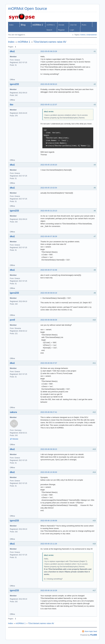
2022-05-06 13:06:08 (49, 521)
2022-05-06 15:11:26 (49, 544)
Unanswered (92, 35)
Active (83, 35)
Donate (61, 25)
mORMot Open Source (28, 9)
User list (73, 25)
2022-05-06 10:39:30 (49, 472)
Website (15, 439)
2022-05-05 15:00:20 (49, 165)
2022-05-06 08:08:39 (49, 320)
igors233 (14, 84)
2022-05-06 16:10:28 (49, 590)
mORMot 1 (51, 25)
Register (61, 30)
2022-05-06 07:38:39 (49, 236)
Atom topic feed (91, 631)
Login (72, 30)
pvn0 (12, 320)
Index (11, 25)
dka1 (12, 51)
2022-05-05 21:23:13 (49, 211)
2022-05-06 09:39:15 (49, 449)
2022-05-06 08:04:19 (49, 293)
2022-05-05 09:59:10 (49, 84)
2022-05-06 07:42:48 (49, 270)
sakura (13, 412)
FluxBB (94, 635)
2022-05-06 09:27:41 (49, 412)
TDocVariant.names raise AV (50, 42)
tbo (12, 105)
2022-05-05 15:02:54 (49, 188)
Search (49, 30)
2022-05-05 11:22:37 (49, 105)
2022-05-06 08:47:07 (49, 363)
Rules (84, 25)
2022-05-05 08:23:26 (49, 51)
